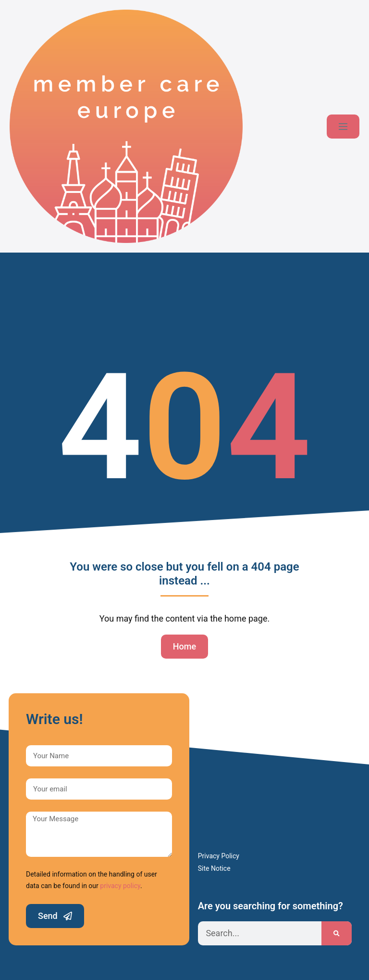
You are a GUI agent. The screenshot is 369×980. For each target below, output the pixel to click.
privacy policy (120, 886)
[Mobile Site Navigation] (343, 127)
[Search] (337, 933)
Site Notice (214, 868)
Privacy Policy (219, 856)
